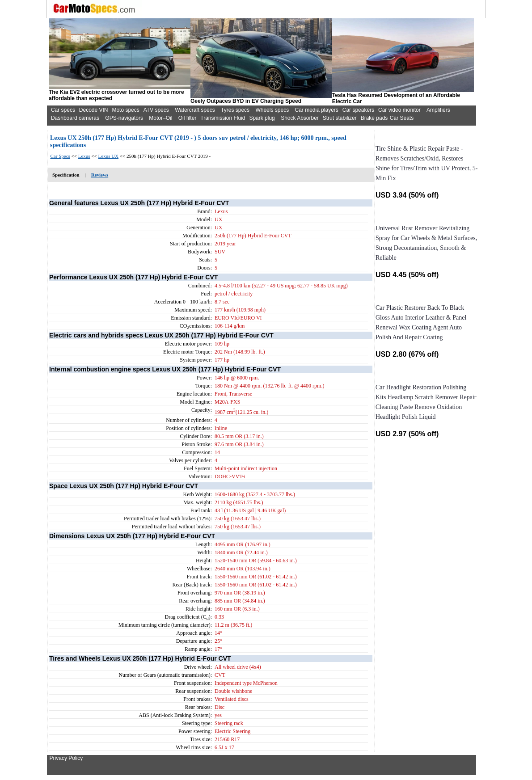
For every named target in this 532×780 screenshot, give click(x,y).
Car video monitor (399, 110)
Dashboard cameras (75, 118)
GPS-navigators (124, 118)
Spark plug (262, 118)
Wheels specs (272, 110)
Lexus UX (109, 156)
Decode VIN (94, 110)
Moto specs (125, 110)
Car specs (63, 110)
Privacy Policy (66, 758)
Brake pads (374, 118)
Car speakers (358, 110)
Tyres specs (235, 110)
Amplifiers (438, 110)
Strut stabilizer (340, 118)
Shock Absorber (300, 118)
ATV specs (156, 110)
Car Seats (402, 118)
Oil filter (188, 118)
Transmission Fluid (223, 118)
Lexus (84, 156)
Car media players (316, 110)
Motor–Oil (160, 118)
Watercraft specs (195, 110)
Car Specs (60, 156)
